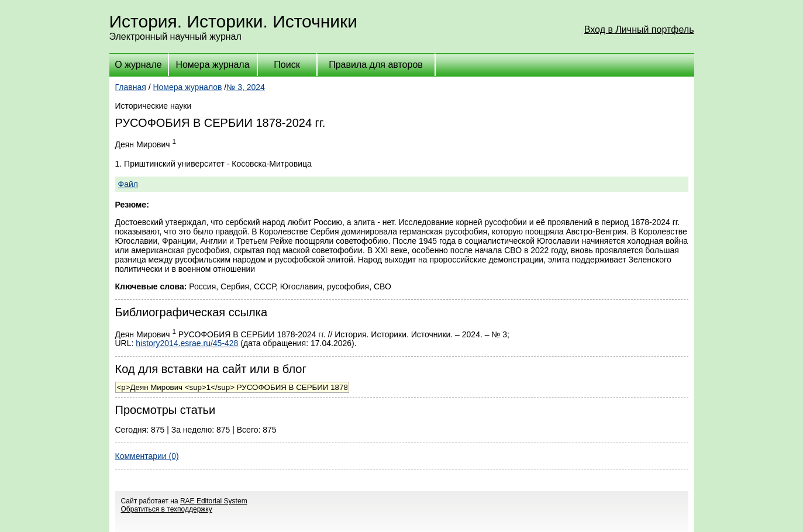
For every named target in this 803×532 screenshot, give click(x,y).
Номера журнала (212, 65)
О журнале (138, 65)
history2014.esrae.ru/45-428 (187, 343)
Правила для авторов (376, 65)
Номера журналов (187, 87)
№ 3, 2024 (246, 87)
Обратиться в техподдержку (167, 509)
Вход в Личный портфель (639, 30)
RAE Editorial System (214, 501)
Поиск (287, 65)
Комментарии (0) (147, 456)
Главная (131, 87)
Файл (128, 184)
